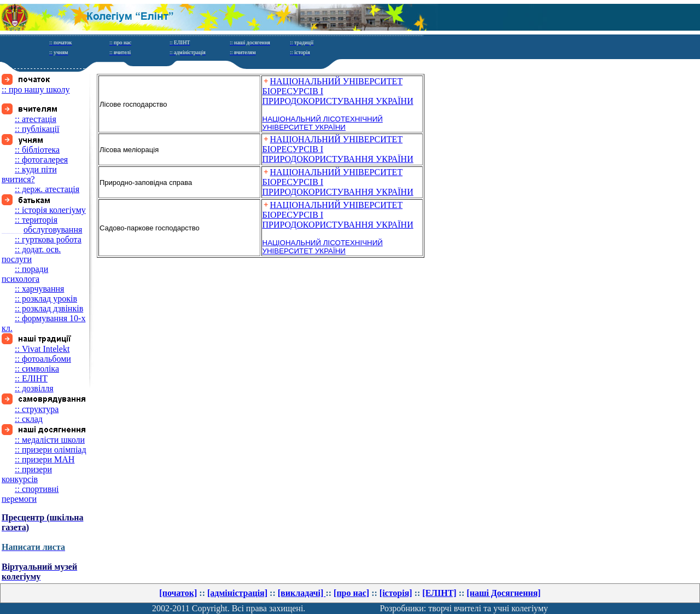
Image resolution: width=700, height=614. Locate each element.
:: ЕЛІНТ (31, 378)
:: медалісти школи (50, 440)
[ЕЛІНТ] (439, 593)
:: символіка (37, 369)
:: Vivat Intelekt (42, 349)
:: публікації (37, 129)
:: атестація (36, 119)
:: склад (29, 419)
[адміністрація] (237, 593)
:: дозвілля (34, 388)
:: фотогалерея (41, 160)
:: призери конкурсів (27, 474)
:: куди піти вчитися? (29, 174)
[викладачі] (302, 593)
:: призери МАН (45, 459)
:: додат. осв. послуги (31, 254)
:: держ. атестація (47, 189)
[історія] (396, 593)
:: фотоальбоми (43, 359)
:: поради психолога (25, 274)
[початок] (178, 593)
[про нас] (351, 593)
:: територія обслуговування (42, 225)
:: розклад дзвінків (49, 308)
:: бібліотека (37, 150)
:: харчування (39, 289)
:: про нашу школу (36, 89)
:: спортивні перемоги (30, 494)
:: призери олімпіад (51, 450)
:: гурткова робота (48, 239)
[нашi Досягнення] (503, 593)
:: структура (37, 409)
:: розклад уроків (46, 299)
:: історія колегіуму (50, 210)
